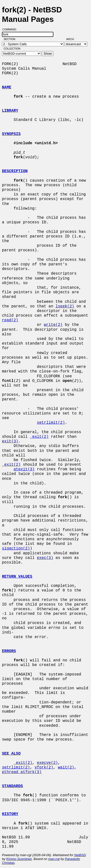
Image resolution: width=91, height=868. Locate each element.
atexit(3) (24, 469)
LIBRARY (10, 111)
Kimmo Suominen (19, 859)
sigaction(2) (16, 548)
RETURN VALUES (17, 577)
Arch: (72, 39)
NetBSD (80, 855)
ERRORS (9, 651)
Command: (11, 29)
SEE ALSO (11, 754)
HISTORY (10, 814)
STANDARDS (12, 786)
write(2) (53, 325)
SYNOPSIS (11, 134)
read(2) (10, 320)
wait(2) (66, 767)
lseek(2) (65, 306)
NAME (7, 87)
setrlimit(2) (51, 423)
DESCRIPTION (15, 171)
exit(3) (10, 441)
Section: (11, 39)
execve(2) (47, 763)
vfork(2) (44, 767)
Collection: (12, 49)
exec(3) (45, 558)
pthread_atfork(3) (22, 772)
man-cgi (54, 859)
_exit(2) (39, 437)
